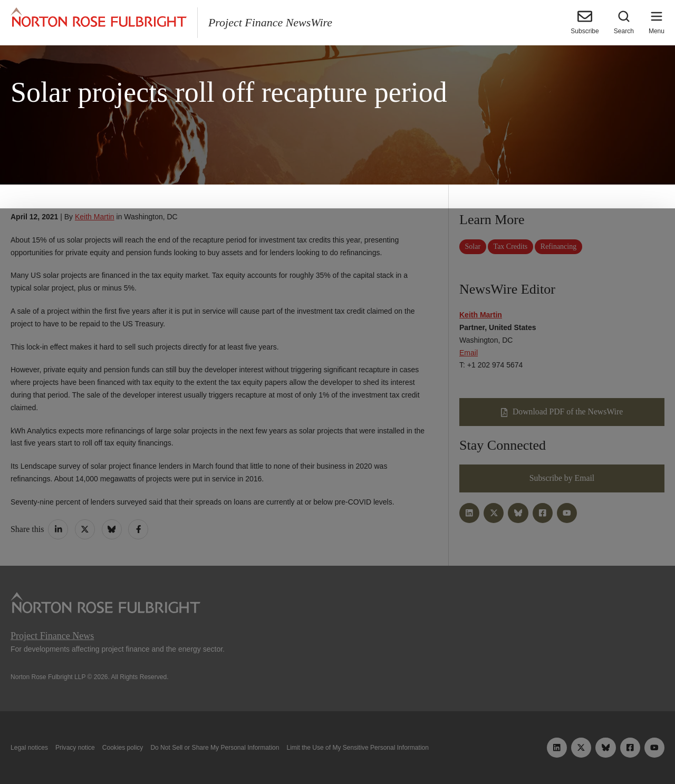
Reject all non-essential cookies (467, 751)
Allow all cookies (213, 751)
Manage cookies (337, 751)
